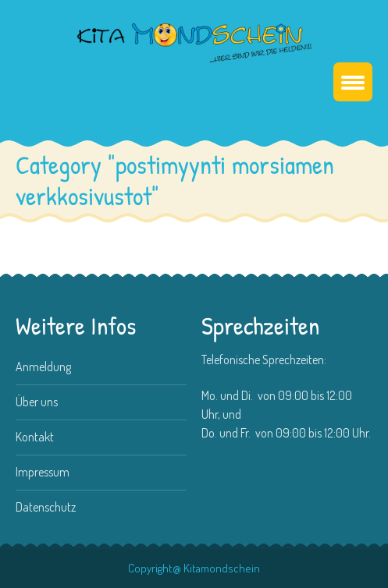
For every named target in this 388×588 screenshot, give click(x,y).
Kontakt (35, 437)
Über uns (37, 402)
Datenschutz (46, 507)
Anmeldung (43, 367)
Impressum (43, 472)
